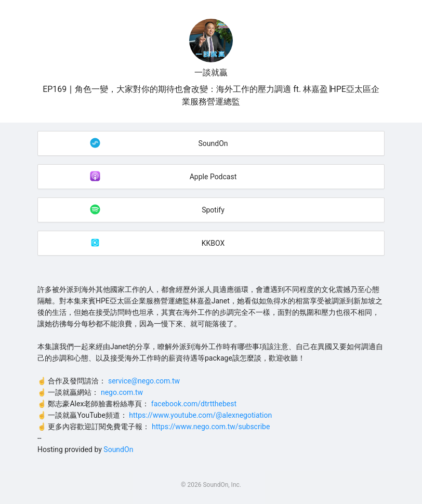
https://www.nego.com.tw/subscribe (211, 427)
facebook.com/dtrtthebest (194, 404)
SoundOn (118, 449)
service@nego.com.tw (144, 381)
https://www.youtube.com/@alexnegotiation (200, 415)
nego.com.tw (122, 392)
